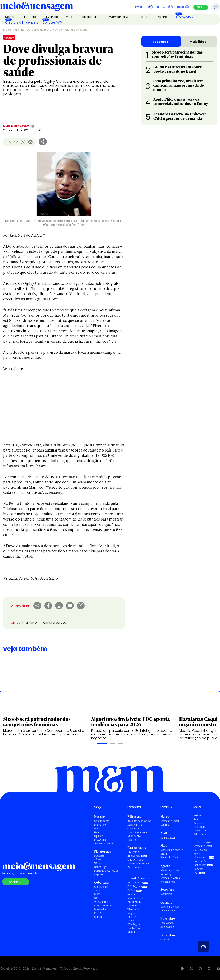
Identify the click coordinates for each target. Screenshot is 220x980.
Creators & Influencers (22, 22)
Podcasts (99, 856)
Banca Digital (102, 867)
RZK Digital (134, 924)
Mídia (97, 828)
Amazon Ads (134, 882)
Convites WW (52, 22)
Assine (201, 7)
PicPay (131, 890)
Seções (11, 17)
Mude (131, 921)
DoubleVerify (135, 928)
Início (6, 30)
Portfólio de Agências (155, 17)
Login (183, 7)
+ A (16, 142)
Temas (15, 622)
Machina (132, 906)
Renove (198, 819)
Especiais (32, 17)
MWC (97, 894)
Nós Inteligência (137, 898)
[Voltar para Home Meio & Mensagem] (37, 7)
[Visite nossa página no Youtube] (218, 968)
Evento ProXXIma (104, 906)
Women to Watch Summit (170, 823)
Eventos (52, 17)
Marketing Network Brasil (172, 852)
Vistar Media (135, 902)
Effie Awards (184, 17)
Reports (99, 875)
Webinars (99, 863)
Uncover (132, 917)
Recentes (160, 42)
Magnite (132, 913)
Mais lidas (198, 42)
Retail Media (134, 867)
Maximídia (100, 909)
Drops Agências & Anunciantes (138, 834)
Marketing (18, 30)
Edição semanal (93, 17)
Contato (165, 7)
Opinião (99, 836)
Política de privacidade (200, 829)
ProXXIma (100, 840)
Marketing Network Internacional (172, 909)
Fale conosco (201, 834)
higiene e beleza (53, 622)
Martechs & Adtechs (139, 863)
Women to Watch (122, 17)
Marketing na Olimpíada (135, 827)
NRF (97, 898)
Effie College (167, 927)
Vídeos (98, 860)
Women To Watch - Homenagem (171, 880)
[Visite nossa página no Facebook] (182, 968)
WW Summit (101, 902)
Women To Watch (104, 843)
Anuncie (198, 823)
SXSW (97, 891)
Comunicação (102, 821)
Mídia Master (168, 838)
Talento (132, 840)
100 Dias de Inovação (139, 821)
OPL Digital (134, 886)
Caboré (98, 917)
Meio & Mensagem (16, 126)
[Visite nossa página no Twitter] (191, 968)
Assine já (16, 882)
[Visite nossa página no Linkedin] (209, 968)
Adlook (131, 932)
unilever (32, 622)
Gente (98, 832)
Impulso (132, 894)
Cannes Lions (102, 887)
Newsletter (143, 7)
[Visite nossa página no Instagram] (200, 968)
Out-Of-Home (135, 860)
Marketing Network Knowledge (172, 872)
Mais (70, 17)
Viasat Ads (133, 909)
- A (9, 142)
